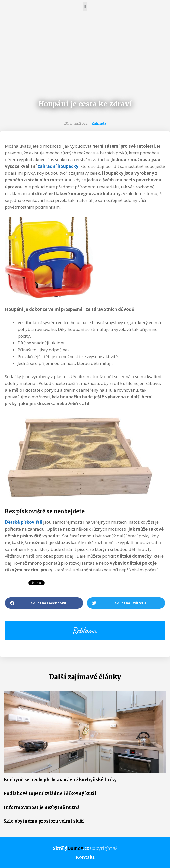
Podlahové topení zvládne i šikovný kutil (50, 793)
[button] (85, 7)
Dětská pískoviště (24, 522)
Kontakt (85, 857)
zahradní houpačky (58, 166)
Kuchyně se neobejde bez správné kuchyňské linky (60, 780)
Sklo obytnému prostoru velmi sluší (44, 821)
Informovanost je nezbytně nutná (42, 807)
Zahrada (99, 123)
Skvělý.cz (71, 848)
